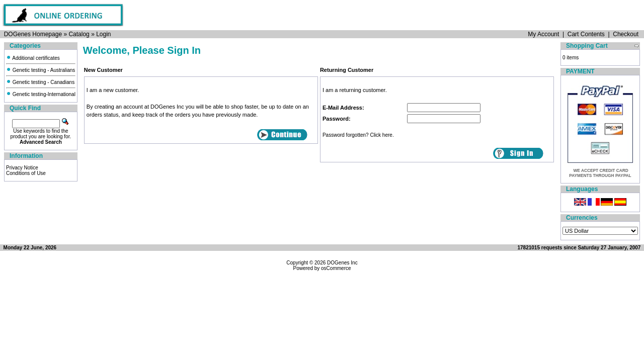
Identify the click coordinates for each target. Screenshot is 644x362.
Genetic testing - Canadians (40, 82)
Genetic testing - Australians (41, 70)
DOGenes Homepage (33, 34)
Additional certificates (33, 58)
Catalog (79, 34)
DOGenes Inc (342, 263)
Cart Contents (586, 34)
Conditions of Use (26, 173)
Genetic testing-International (41, 94)
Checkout (626, 34)
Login (103, 34)
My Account (543, 34)
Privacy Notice (22, 168)
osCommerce (336, 268)
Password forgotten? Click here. (358, 135)
